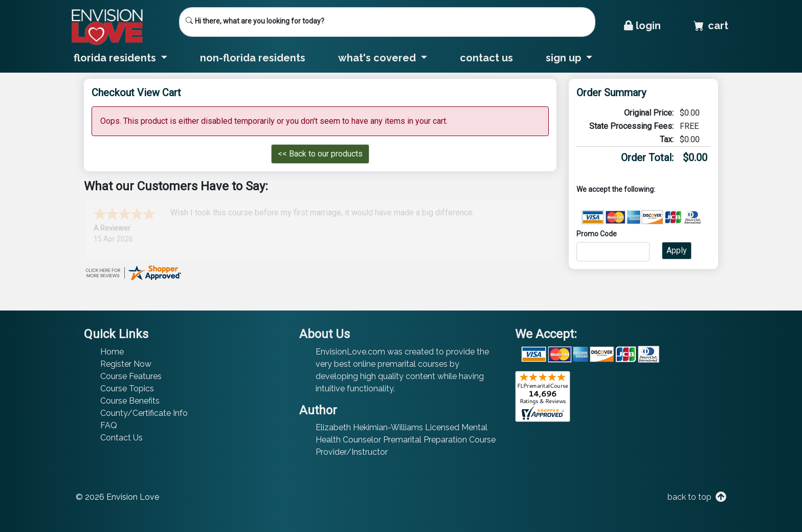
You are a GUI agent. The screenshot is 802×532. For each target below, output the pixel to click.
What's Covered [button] (378, 58)
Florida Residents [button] (116, 58)
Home (112, 352)
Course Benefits (130, 401)
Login (642, 26)
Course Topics (127, 389)
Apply (677, 250)
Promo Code (597, 234)
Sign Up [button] (565, 58)
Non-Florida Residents (253, 58)
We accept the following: (616, 189)
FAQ (109, 425)
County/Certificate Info (144, 413)
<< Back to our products (320, 154)
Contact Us (486, 58)
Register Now (126, 364)
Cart (711, 26)
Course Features (131, 376)
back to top (696, 497)
